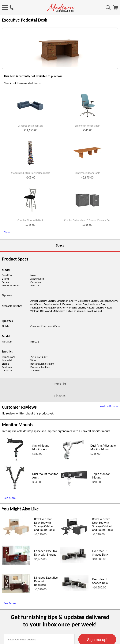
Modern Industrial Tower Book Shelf (30, 217)
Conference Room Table (87, 217)
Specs (60, 290)
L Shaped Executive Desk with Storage (46, 597)
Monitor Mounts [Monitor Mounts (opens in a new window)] (18, 469)
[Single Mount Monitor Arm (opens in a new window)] (15, 506)
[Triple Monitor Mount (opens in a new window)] (74, 529)
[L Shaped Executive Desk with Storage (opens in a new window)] (16, 608)
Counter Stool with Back (30, 265)
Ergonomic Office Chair (87, 170)
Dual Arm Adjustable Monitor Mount (103, 492)
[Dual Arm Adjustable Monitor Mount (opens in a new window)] (73, 506)
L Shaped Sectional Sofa (30, 170)
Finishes (60, 440)
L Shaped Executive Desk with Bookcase (46, 626)
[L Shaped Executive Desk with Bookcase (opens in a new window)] (16, 636)
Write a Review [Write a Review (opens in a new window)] (109, 450)
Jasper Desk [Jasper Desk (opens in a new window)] (37, 323)
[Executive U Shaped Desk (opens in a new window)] (74, 606)
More (7, 276)
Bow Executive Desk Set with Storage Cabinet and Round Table (44, 569)
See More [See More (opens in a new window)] (10, 542)
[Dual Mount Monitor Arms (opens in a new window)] (15, 535)
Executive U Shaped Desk (100, 597)
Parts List (60, 428)
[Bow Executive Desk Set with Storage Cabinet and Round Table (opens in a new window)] (16, 579)
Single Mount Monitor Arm (40, 492)
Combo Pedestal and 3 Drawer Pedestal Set (87, 265)
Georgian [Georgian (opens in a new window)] (36, 326)
